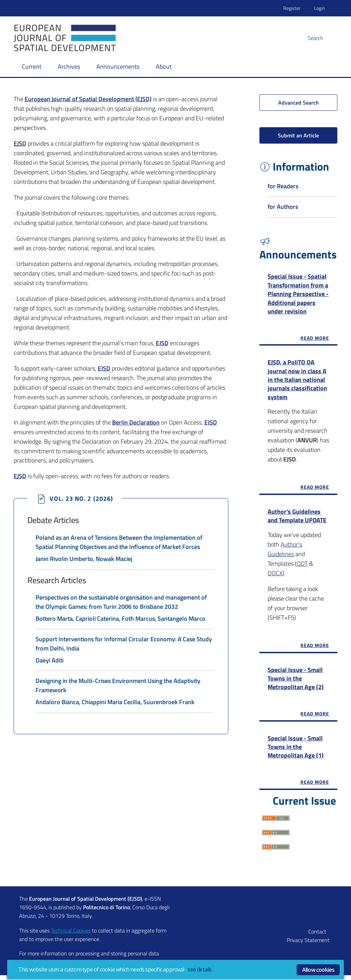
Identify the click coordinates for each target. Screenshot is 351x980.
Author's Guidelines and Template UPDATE (297, 518)
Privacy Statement (308, 945)
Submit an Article (298, 135)
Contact (317, 936)
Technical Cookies (71, 935)
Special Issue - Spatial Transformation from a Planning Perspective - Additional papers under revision (298, 294)
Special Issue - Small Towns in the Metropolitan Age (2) (296, 681)
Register (292, 8)
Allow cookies (318, 970)
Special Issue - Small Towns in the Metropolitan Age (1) (296, 750)
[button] (323, 38)
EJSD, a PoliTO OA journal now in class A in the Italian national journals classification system (297, 381)
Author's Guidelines (285, 552)
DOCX (275, 576)
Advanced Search (299, 103)
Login (319, 8)
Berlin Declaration (136, 422)
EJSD (162, 343)
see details (200, 969)
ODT (302, 566)
